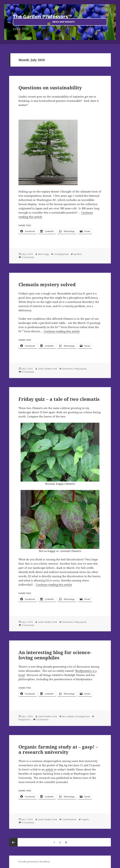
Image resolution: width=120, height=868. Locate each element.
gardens (78, 254)
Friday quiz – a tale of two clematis (59, 399)
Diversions (67, 369)
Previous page (13, 842)
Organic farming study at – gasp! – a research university (58, 749)
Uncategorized (61, 254)
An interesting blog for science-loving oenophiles (55, 655)
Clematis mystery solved (47, 284)
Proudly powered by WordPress (34, 862)
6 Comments (28, 372)
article (50, 769)
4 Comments (28, 823)
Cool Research (69, 819)
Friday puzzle (80, 369)
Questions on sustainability (50, 88)
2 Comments (28, 625)
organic (85, 819)
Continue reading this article (62, 331)
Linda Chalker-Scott (48, 369)
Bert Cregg (43, 254)
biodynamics (25, 720)
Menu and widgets (64, 22)
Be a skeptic (68, 716)
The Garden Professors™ (42, 16)
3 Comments (42, 720)
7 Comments (28, 257)
